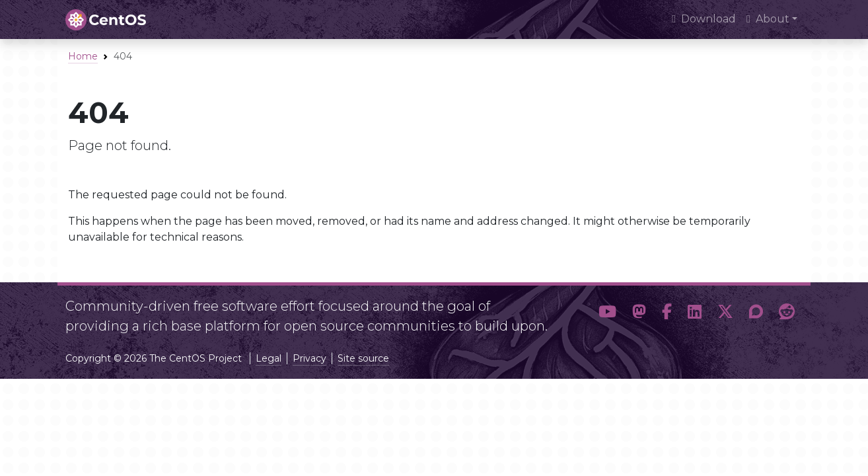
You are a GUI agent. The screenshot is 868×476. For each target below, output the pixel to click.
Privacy (309, 358)
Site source (363, 358)
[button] (607, 312)
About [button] (768, 19)
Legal (269, 358)
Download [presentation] (704, 19)
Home (83, 56)
